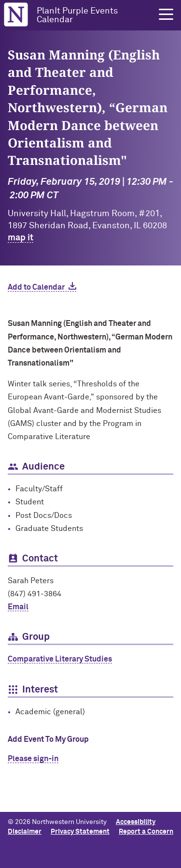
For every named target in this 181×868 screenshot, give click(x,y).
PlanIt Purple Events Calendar (77, 15)
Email (18, 607)
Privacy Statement (80, 832)
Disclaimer (25, 832)
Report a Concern (146, 832)
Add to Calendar (36, 287)
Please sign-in (33, 759)
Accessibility (136, 822)
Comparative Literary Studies (60, 659)
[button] (166, 15)
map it (21, 238)
